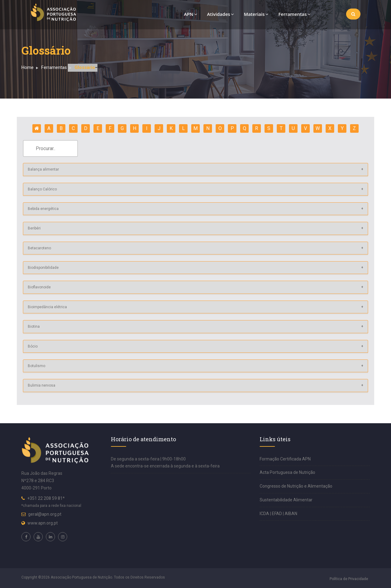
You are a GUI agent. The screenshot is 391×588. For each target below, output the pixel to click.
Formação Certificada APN (285, 459)
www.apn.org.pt (43, 523)
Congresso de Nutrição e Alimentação (296, 486)
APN (191, 14)
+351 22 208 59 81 (45, 498)
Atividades (221, 14)
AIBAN (291, 514)
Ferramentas (294, 14)
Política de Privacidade (349, 579)
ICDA (265, 514)
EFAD (277, 514)
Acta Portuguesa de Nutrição (287, 472)
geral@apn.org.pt (45, 514)
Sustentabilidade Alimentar (286, 500)
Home (27, 67)
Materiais (256, 14)
